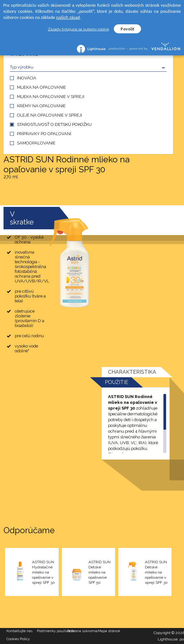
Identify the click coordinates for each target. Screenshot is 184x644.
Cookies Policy (18, 639)
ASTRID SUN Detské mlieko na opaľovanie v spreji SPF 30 (156, 572)
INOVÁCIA (27, 78)
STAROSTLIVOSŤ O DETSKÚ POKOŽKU (54, 124)
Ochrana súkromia (82, 631)
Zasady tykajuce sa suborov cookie (78, 29)
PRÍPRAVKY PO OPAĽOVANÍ (44, 134)
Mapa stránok (109, 631)
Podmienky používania (52, 631)
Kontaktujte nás (19, 631)
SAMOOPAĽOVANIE (36, 143)
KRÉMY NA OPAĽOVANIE (41, 106)
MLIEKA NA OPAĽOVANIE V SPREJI (51, 97)
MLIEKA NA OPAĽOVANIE (42, 87)
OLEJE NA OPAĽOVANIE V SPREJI (50, 115)
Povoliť (127, 29)
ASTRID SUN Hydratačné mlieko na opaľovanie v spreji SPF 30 (43, 572)
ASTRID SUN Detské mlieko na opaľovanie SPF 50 (100, 572)
